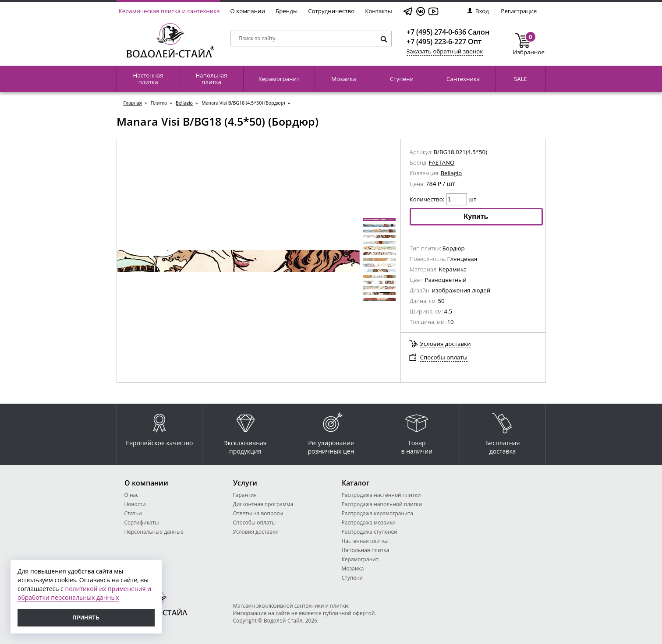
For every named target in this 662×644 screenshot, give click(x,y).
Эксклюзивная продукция (245, 432)
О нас (131, 495)
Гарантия (245, 495)
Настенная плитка (148, 79)
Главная (133, 103)
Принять (86, 618)
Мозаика (344, 79)
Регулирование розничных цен (331, 432)
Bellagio (184, 103)
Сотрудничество (331, 11)
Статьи (133, 513)
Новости (135, 504)
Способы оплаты (444, 357)
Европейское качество (159, 428)
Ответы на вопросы (258, 513)
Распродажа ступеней (370, 532)
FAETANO (442, 162)
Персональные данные (154, 532)
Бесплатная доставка (503, 432)
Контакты (379, 11)
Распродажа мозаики (369, 523)
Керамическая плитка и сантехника (169, 11)
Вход (478, 11)
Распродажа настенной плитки (381, 495)
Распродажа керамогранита (378, 513)
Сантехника (463, 79)
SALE (520, 79)
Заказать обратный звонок (445, 51)
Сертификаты (142, 523)
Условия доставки (446, 344)
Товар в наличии (417, 432)
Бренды (287, 11)
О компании (248, 11)
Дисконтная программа (263, 504)
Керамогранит (279, 79)
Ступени (402, 79)
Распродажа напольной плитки (382, 504)
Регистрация (519, 11)
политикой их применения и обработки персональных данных (84, 593)
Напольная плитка (211, 79)
